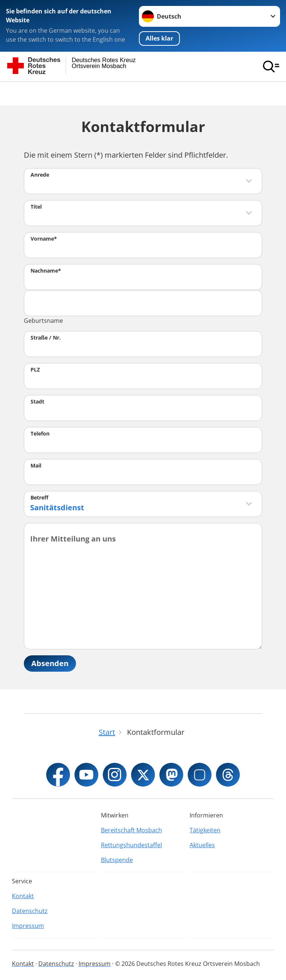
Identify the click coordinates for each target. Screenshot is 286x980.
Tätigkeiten (205, 830)
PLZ (35, 369)
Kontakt (23, 896)
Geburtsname (43, 321)
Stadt (37, 401)
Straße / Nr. (46, 338)
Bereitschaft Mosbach (131, 830)
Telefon (40, 433)
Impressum (28, 926)
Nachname (46, 271)
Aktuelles (202, 845)
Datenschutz (30, 911)
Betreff (39, 497)
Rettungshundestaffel (131, 845)
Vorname (44, 239)
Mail (36, 465)
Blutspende (117, 860)
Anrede (40, 175)
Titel (36, 207)
